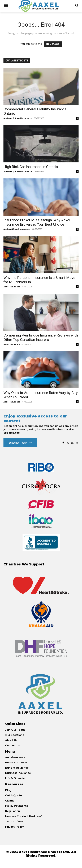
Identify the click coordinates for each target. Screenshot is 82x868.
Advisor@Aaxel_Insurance (17, 229)
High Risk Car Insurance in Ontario (31, 167)
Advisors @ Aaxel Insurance (18, 118)
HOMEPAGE (53, 44)
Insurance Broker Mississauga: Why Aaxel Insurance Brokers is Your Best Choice (37, 222)
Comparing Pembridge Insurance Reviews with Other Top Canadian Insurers (41, 337)
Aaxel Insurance (12, 287)
